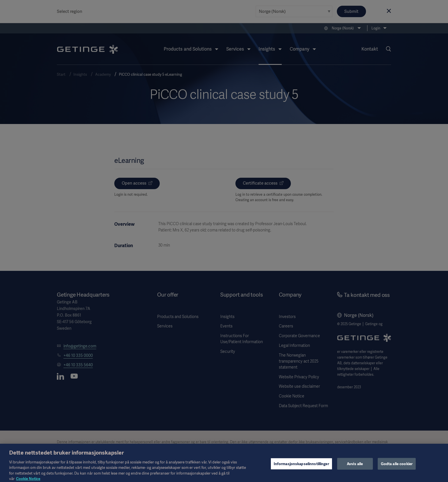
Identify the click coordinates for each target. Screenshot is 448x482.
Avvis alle (355, 467)
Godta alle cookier (397, 467)
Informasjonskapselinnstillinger (301, 467)
